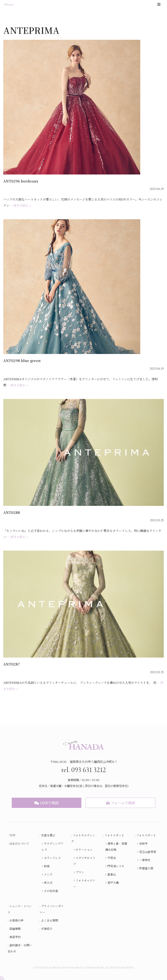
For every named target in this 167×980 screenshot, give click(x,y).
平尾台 (112, 858)
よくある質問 (50, 920)
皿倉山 (112, 874)
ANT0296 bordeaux (21, 181)
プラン (80, 872)
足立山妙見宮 (148, 852)
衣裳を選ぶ (48, 835)
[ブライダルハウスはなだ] (8, 4)
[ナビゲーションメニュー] (159, 4)
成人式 (48, 883)
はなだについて (19, 843)
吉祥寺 (143, 843)
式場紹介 (47, 929)
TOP (12, 835)
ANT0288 (12, 512)
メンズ (48, 874)
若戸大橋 (113, 883)
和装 (47, 866)
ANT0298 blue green (22, 361)
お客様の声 (16, 920)
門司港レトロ (116, 866)
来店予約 (15, 937)
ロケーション (84, 850)
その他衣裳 (51, 891)
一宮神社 (145, 860)
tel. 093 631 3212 (84, 769)
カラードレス (52, 858)
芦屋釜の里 (146, 868)
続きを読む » (22, 205)
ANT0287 (12, 664)
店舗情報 (15, 929)
